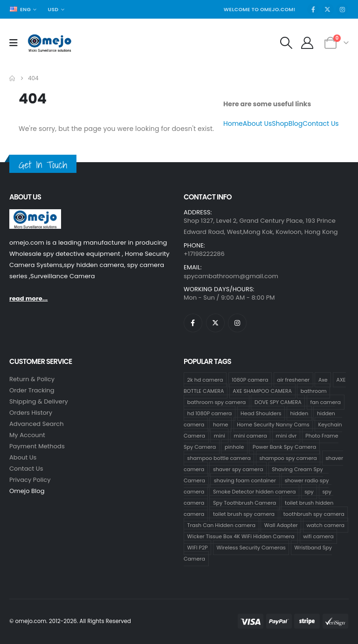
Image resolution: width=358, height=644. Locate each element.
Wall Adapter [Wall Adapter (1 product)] (281, 525)
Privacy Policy (30, 480)
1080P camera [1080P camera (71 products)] (250, 380)
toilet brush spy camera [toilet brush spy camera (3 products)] (244, 514)
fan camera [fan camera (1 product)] (326, 402)
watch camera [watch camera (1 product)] (325, 525)
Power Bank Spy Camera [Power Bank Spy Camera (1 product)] (284, 447)
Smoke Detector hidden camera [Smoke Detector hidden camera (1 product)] (254, 492)
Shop (280, 123)
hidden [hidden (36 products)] (299, 413)
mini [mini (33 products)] (220, 436)
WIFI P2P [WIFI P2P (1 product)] (198, 548)
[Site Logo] (50, 43)
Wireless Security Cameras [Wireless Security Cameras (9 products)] (251, 548)
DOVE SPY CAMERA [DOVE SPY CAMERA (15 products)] (278, 402)
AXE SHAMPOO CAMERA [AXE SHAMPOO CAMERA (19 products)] (262, 391)
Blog (296, 123)
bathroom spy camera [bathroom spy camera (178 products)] (217, 402)
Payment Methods (37, 446)
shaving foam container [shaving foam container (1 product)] (245, 480)
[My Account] (307, 43)
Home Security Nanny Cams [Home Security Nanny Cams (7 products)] (273, 425)
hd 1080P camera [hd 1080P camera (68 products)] (210, 413)
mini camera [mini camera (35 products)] (251, 436)
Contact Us (320, 123)
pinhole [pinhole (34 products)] (234, 447)
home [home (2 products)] (221, 425)
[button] (286, 43)
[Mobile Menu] (17, 43)
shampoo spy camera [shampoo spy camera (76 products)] (288, 458)
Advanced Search (37, 424)
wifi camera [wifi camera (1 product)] (318, 536)
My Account (27, 435)
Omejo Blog (27, 491)
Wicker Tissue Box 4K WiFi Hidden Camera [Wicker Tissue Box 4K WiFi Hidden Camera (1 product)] (241, 536)
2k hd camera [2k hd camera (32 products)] (205, 380)
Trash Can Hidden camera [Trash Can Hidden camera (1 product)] (221, 525)
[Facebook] (313, 9)
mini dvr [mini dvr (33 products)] (286, 436)
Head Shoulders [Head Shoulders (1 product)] (261, 413)
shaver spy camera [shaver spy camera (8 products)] (238, 469)
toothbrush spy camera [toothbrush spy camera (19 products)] (314, 514)
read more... (28, 298)
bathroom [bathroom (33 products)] (314, 391)
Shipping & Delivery (39, 401)
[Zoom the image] (35, 215)
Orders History (31, 413)
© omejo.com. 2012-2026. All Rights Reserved (70, 621)
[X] (328, 9)
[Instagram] (342, 9)
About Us (257, 123)
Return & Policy (32, 379)
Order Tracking (32, 390)
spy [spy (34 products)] (309, 492)
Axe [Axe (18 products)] (323, 380)
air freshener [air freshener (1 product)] (293, 380)
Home (233, 123)
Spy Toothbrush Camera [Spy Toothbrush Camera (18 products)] (244, 503)
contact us (26, 469)
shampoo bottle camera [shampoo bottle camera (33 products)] (219, 458)
